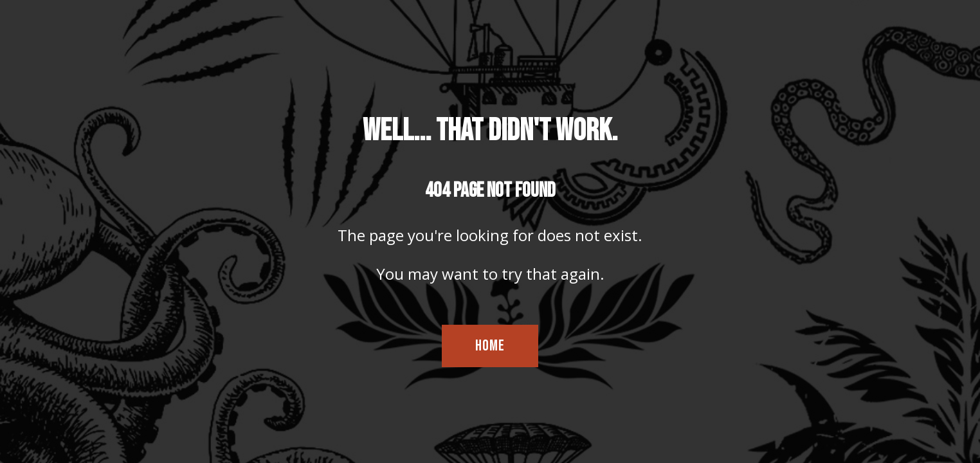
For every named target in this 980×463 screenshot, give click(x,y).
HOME (490, 346)
